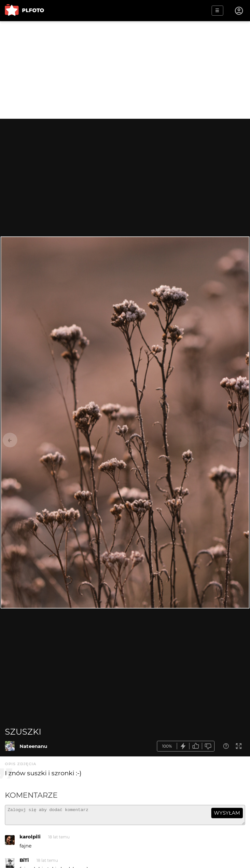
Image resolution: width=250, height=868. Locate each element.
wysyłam (227, 813)
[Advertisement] (125, 70)
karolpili (30, 840)
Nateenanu (33, 746)
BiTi (24, 863)
